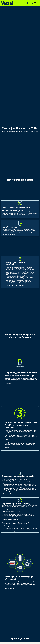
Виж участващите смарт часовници (15, 285)
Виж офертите (6, 216)
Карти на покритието (25, 643)
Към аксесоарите (9, 588)
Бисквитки (17, 643)
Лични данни (10, 643)
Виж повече (8, 383)
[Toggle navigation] (34, 3)
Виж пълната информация (9, 234)
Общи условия (4, 643)
